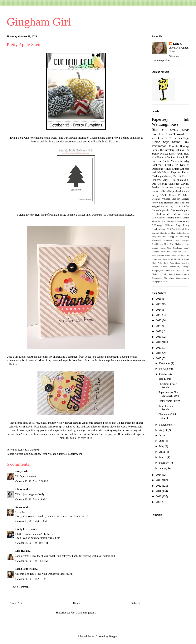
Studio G (171, 270)
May (162, 446)
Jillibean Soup (173, 225)
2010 (159, 496)
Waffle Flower (168, 195)
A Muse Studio (182, 222)
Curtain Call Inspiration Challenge (82, 138)
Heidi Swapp (168, 236)
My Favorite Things (171, 188)
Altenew (162, 229)
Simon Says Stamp (166, 142)
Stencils (164, 206)
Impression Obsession (170, 210)
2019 (159, 337)
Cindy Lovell (23, 529)
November (165, 369)
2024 (159, 310)
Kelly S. (178, 44)
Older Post (137, 603)
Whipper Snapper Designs (175, 199)
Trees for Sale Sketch (166, 408)
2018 (159, 342)
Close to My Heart (168, 233)
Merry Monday (174, 214)
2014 (159, 475)
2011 (159, 491)
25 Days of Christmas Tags (171, 138)
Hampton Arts (171, 203)
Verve (166, 180)
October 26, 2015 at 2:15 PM (31, 579)
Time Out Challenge (174, 244)
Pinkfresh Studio (161, 161)
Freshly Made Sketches (106, 142)
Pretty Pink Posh (166, 263)
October (164, 374)
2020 (159, 331)
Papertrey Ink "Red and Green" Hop (169, 394)
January (164, 468)
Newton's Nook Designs (177, 240)
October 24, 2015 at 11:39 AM (32, 543)
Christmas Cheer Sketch (168, 386)
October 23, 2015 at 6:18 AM (31, 521)
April (162, 452)
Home (76, 603)
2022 (159, 320)
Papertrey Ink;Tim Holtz (172, 259)
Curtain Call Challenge (28, 454)
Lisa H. (20, 551)
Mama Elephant (171, 172)
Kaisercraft (157, 240)
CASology (157, 225)
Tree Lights (165, 379)
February (164, 463)
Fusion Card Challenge (171, 248)
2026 (159, 299)
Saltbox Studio (159, 267)
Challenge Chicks (162, 165)
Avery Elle (157, 203)
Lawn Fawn (176, 154)
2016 (159, 353)
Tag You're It (176, 206)
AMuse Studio (171, 169)
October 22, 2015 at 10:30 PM (32, 482)
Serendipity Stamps (180, 267)
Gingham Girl (39, 22)
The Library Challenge (163, 222)
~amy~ (19, 471)
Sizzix (186, 188)
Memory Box (171, 176)
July (162, 435)
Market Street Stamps (174, 255)
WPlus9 (180, 150)
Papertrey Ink (75, 454)
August (163, 430)
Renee (19, 507)
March (163, 457)
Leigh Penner (23, 569)
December (165, 363)
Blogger (113, 636)
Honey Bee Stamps (168, 252)
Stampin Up (183, 157)
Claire (19, 489)
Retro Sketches (182, 263)
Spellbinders (157, 244)
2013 (159, 480)
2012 (159, 486)
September (165, 425)
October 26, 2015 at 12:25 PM (32, 561)
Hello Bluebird (178, 180)
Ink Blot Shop (182, 236)
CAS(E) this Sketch (175, 229)
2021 (159, 326)
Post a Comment (20, 587)
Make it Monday (180, 161)
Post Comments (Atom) (83, 613)
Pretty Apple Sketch (169, 401)
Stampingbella (158, 270)
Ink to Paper (184, 252)
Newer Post (16, 603)
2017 (159, 348)
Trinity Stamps (168, 274)
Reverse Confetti (166, 157)
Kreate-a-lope (158, 255)
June (162, 441)
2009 (159, 502)
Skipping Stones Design (177, 218)
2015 (159, 358)
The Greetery (167, 150)
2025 (159, 304)
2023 (159, 315)
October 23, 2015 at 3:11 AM (31, 500)
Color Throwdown (177, 134)
